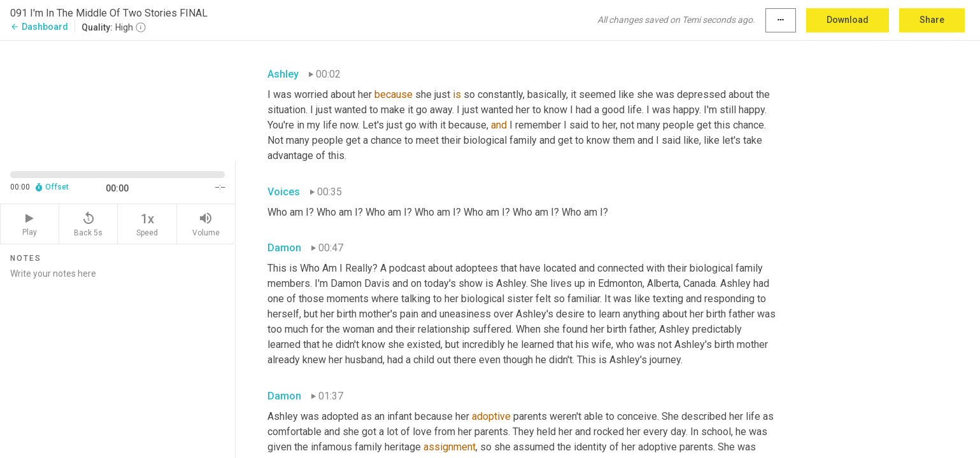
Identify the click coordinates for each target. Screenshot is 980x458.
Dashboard (39, 27)
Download (848, 20)
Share (932, 20)
